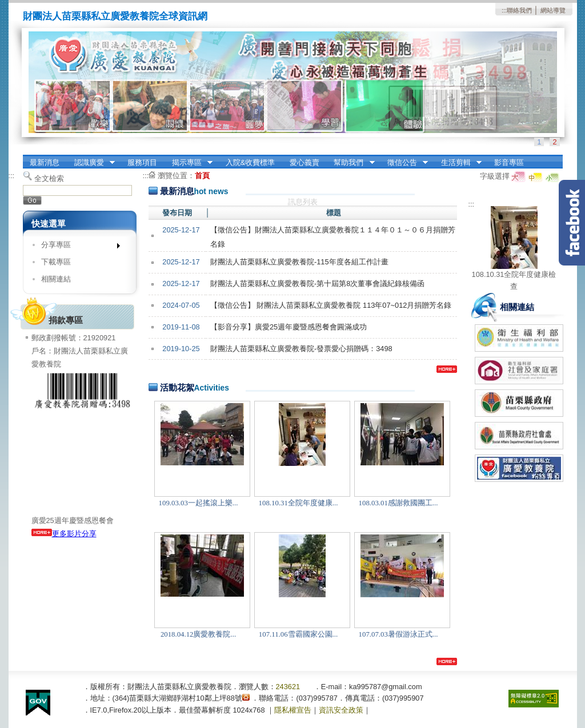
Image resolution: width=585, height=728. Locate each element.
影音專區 (509, 162)
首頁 (202, 176)
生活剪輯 (458, 163)
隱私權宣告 (293, 710)
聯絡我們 (519, 10)
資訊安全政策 (341, 710)
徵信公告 (404, 163)
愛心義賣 (304, 162)
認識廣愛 (91, 163)
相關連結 (56, 279)
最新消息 (45, 162)
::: (504, 10)
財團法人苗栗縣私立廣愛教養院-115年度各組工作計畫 (299, 262)
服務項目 (142, 162)
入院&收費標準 (251, 162)
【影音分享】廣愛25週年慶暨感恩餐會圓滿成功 (289, 327)
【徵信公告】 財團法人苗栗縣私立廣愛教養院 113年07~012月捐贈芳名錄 (331, 305)
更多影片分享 (64, 534)
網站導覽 (553, 10)
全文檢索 (49, 178)
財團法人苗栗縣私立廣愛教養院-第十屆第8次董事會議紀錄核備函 (317, 283)
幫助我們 (351, 163)
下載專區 (56, 262)
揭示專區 (189, 163)
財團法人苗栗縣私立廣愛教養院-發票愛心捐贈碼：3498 (301, 349)
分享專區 (77, 247)
